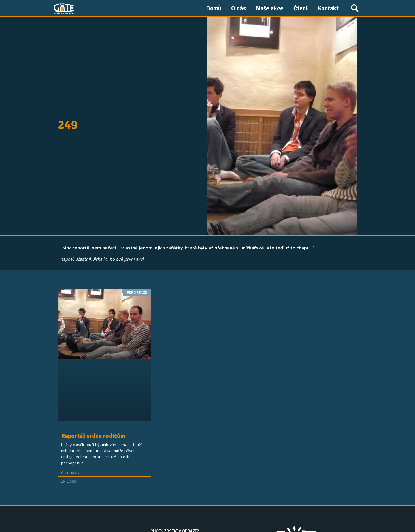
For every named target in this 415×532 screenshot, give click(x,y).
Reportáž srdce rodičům (93, 436)
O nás (238, 8)
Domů (214, 8)
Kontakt (328, 8)
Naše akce (270, 8)
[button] (355, 8)
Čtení (300, 8)
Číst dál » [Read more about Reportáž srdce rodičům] (70, 473)
